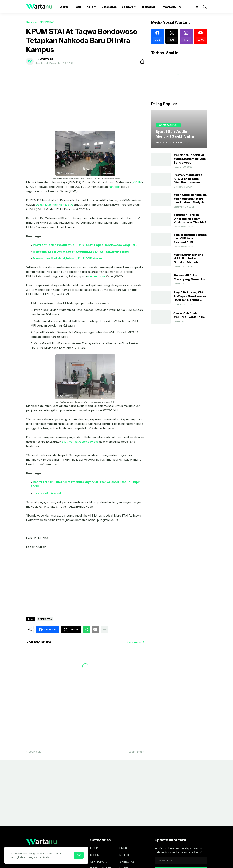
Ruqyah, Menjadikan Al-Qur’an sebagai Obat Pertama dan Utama (188, 179)
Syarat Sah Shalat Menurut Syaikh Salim (189, 315)
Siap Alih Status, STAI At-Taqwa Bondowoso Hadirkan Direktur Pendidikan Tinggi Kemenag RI (190, 296)
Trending (148, 7)
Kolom (91, 7)
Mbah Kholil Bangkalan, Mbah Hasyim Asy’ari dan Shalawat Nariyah (190, 198)
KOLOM (95, 855)
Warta (64, 7)
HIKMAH (124, 848)
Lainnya (127, 7)
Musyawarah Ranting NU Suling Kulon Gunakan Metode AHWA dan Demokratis (190, 258)
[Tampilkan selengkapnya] (104, 630)
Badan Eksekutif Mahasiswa (55, 205)
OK (79, 855)
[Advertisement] (85, 96)
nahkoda (114, 187)
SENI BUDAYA (98, 862)
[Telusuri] (203, 7)
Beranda (31, 22)
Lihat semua (133, 642)
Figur (78, 7)
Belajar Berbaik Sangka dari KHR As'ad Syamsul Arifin (190, 238)
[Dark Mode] (195, 7)
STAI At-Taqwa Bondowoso (80, 442)
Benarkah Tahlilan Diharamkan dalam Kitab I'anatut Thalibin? (190, 218)
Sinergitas (109, 7)
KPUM (137, 182)
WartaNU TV (172, 7)
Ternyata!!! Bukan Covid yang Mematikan (190, 277)
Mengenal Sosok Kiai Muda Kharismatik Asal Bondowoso (190, 159)
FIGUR (94, 848)
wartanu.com (96, 276)
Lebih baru (35, 752)
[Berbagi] (141, 61)
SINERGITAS (47, 22)
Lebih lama (135, 752)
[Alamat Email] (181, 861)
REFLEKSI (125, 855)
